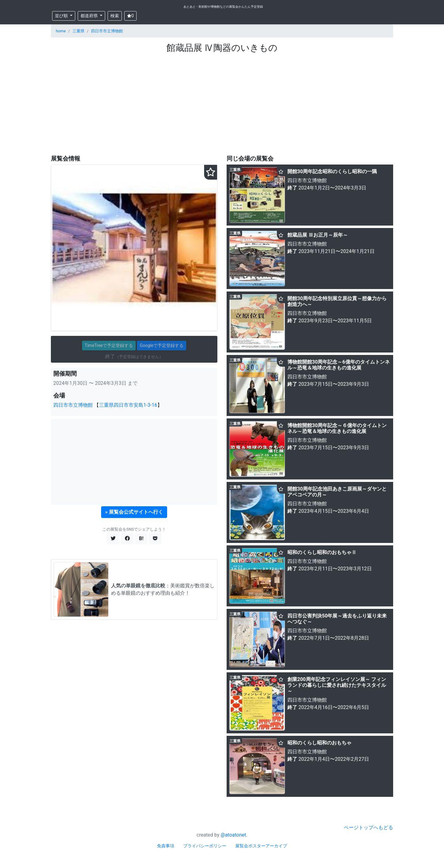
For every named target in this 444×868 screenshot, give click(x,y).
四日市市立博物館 (107, 31)
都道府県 (90, 16)
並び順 (62, 16)
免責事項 (166, 846)
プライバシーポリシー (205, 846)
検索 (115, 16)
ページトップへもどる (368, 827)
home (61, 31)
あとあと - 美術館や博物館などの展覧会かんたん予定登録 (223, 7)
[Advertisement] (222, 104)
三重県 (78, 31)
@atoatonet (234, 835)
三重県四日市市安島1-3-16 (128, 405)
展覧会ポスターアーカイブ (261, 846)
